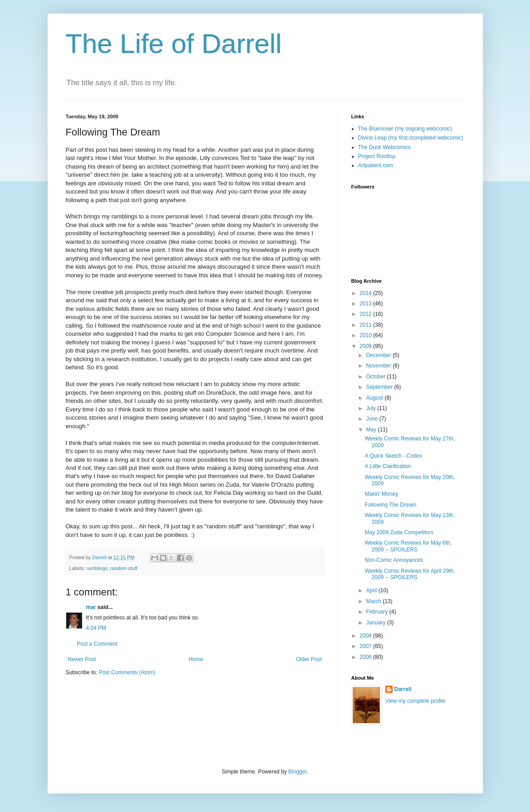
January (376, 623)
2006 (366, 657)
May (372, 430)
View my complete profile (416, 701)
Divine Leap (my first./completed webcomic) (411, 138)
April (372, 590)
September (380, 387)
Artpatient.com (376, 165)
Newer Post (82, 659)
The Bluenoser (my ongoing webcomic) (405, 129)
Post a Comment (97, 644)
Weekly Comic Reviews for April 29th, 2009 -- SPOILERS (410, 574)
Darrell (403, 689)
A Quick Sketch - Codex (393, 456)
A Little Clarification (388, 466)
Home (196, 659)
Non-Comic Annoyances (394, 560)
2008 (366, 636)
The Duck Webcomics (384, 147)
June (372, 419)
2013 (366, 304)
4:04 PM (96, 628)
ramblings (97, 568)
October (376, 377)
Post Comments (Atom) (127, 672)
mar (91, 607)
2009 (366, 346)
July (372, 408)
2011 (366, 325)
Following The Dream (390, 505)
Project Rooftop (377, 156)
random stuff (124, 568)
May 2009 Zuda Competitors (399, 532)
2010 (366, 335)
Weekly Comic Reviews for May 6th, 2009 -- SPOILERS (408, 546)
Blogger (298, 772)
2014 (366, 293)
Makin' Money (381, 494)
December (379, 355)
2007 (366, 646)
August (375, 398)
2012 (366, 314)
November (379, 366)
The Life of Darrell (174, 44)
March (374, 601)
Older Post (309, 659)
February (377, 612)
